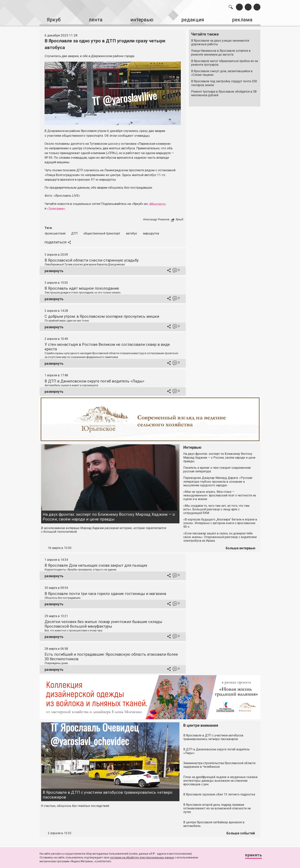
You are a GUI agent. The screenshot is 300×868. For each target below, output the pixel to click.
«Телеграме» (57, 207)
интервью (141, 19)
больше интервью (240, 547)
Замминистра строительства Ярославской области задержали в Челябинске (219, 763)
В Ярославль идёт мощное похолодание (82, 287)
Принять (250, 856)
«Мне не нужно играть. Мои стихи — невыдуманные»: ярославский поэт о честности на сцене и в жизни (220, 494)
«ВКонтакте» (159, 202)
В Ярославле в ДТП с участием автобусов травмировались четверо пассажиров (108, 793)
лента (94, 19)
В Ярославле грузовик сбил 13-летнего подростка (219, 793)
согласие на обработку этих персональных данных (142, 857)
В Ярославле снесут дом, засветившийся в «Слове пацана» (222, 71)
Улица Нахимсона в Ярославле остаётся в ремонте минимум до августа (221, 51)
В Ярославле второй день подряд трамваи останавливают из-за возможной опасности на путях (217, 807)
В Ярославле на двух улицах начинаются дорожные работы (220, 41)
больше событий (241, 832)
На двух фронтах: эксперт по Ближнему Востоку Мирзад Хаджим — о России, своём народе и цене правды (109, 515)
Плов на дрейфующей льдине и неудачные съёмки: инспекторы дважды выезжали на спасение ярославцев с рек (221, 779)
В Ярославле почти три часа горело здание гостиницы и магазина (105, 592)
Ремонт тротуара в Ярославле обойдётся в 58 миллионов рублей (224, 92)
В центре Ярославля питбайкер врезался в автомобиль (214, 823)
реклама (244, 19)
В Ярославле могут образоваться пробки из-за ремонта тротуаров (225, 61)
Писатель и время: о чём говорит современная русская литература (217, 468)
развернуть (54, 269)
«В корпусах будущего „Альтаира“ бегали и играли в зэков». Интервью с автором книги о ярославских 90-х (220, 522)
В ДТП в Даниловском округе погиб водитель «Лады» (94, 380)
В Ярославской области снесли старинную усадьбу (92, 259)
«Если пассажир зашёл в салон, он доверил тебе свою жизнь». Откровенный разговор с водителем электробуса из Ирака (220, 535)
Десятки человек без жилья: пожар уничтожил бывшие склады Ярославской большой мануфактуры (103, 622)
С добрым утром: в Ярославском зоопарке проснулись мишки (102, 315)
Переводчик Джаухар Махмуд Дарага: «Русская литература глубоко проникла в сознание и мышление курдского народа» (218, 480)
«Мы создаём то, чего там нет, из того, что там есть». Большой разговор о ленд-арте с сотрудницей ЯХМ (216, 508)
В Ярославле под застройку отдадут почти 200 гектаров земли (224, 82)
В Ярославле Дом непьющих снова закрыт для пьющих (96, 564)
